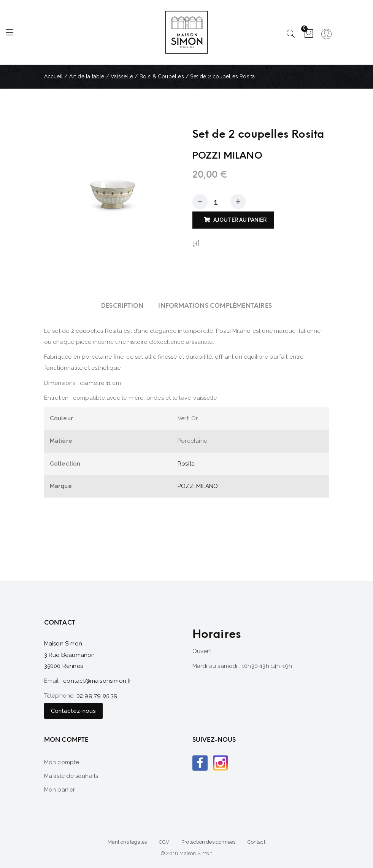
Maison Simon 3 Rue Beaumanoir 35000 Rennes (69, 655)
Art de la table (87, 76)
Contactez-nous (74, 711)
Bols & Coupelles (162, 76)
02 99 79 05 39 (97, 696)
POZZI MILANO (198, 486)
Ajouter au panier (240, 220)
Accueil (53, 76)
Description (122, 306)
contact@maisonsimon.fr (97, 681)
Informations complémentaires (215, 306)
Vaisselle (122, 76)
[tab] (122, 306)
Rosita (186, 464)
